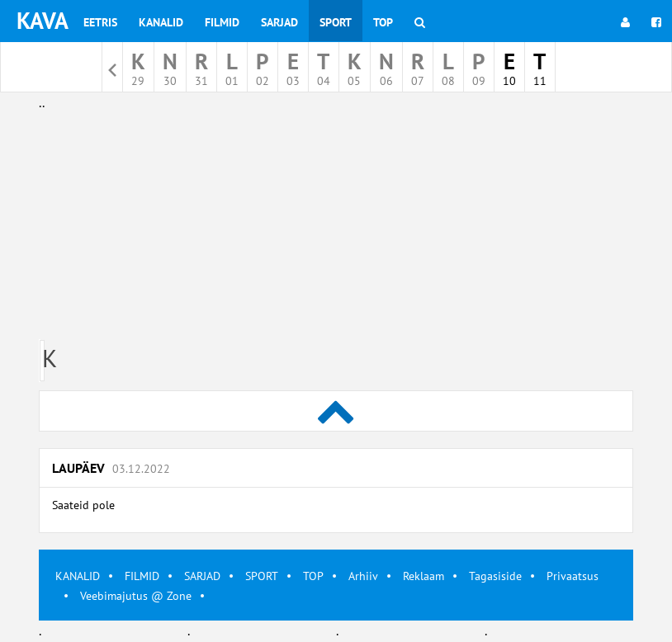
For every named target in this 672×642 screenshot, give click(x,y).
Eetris (100, 22)
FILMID (142, 576)
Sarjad (279, 22)
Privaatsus (573, 576)
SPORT (262, 576)
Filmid (222, 22)
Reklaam (424, 576)
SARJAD (202, 576)
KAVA (43, 20)
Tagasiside (495, 576)
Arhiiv (363, 576)
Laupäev (111, 468)
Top (383, 22)
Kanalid (161, 22)
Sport (336, 22)
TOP (313, 576)
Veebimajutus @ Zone (136, 596)
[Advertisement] (336, 229)
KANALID (78, 576)
